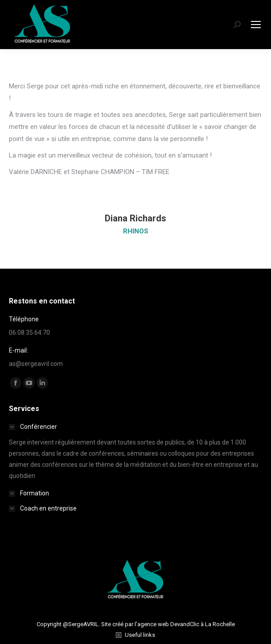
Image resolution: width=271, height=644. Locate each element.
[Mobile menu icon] (256, 25)
